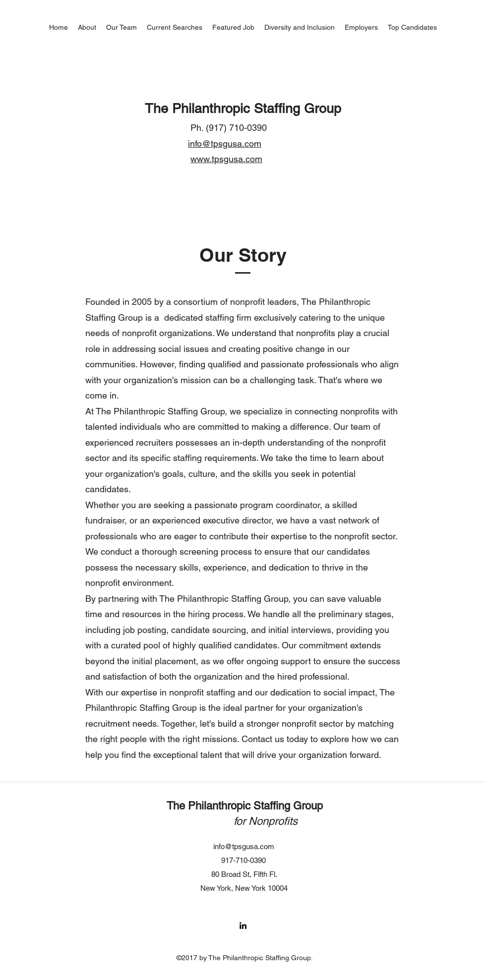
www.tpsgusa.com (226, 159)
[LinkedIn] (243, 925)
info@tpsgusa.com (225, 144)
